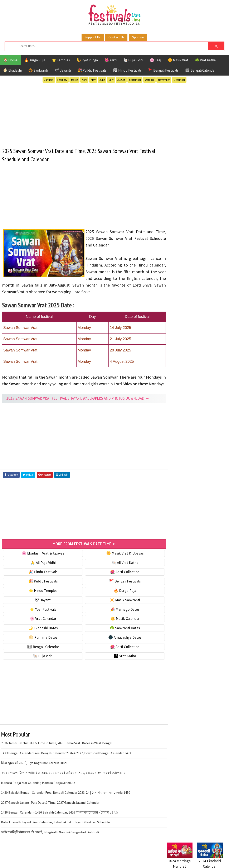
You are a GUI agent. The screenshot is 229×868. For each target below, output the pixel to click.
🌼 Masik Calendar (119, 625)
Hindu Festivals (179, 381)
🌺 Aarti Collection (119, 578)
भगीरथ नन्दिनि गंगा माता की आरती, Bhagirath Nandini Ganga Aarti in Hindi (50, 838)
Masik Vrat (199, 388)
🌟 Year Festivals (41, 616)
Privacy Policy (175, 525)
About (169, 504)
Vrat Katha (206, 410)
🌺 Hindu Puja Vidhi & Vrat (186, 231)
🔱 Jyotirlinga (87, 60)
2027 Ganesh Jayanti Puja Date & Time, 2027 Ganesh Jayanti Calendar (50, 809)
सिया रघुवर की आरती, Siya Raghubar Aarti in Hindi (34, 769)
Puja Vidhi (206, 395)
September (135, 80)
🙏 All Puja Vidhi (41, 569)
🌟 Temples (61, 60)
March (75, 80)
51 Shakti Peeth (179, 366)
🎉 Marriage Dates (119, 616)
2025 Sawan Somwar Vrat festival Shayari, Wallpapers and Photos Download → (78, 405)
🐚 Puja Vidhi (133, 60)
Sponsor (138, 37)
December (179, 80)
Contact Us (116, 37)
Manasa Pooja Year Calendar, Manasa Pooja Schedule (38, 789)
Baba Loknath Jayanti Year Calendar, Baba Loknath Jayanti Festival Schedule (55, 829)
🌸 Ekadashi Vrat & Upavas (41, 559)
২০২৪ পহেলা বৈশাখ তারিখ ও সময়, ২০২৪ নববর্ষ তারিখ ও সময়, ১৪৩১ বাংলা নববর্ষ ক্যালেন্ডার (63, 779)
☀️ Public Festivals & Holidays (189, 239)
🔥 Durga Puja (119, 597)
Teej (170, 410)
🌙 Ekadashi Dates (41, 634)
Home (169, 497)
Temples (186, 410)
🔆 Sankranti (38, 70)
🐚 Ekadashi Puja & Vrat (185, 204)
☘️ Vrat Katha (205, 60)
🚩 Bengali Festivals (163, 70)
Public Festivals (180, 395)
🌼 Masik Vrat (178, 60)
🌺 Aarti (111, 60)
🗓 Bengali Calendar (200, 70)
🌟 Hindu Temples (41, 597)
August (121, 80)
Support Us (93, 37)
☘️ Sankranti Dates (119, 634)
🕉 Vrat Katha (119, 662)
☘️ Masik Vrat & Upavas (185, 213)
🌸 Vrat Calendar (41, 625)
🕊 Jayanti (63, 70)
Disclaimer (173, 518)
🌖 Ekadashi (13, 70)
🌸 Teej (155, 60)
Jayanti (203, 381)
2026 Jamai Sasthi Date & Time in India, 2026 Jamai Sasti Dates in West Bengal (57, 749)
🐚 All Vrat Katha (119, 569)
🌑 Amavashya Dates (119, 644)
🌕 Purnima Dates (41, 644)
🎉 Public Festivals (92, 70)
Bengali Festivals (181, 373)
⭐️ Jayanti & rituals (181, 222)
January (49, 80)
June (102, 80)
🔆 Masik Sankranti (119, 606)
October (150, 80)
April (84, 80)
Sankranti (175, 403)
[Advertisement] (80, 113)
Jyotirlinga (176, 388)
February (62, 80)
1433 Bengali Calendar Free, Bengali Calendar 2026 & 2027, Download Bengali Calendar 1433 (66, 759)
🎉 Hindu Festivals (41, 578)
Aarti (201, 366)
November (164, 80)
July (111, 80)
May (93, 80)
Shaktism (196, 403)
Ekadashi (207, 373)
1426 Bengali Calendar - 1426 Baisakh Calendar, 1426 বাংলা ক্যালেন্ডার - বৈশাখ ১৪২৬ (59, 819)
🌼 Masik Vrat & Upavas (119, 559)
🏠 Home (10, 60)
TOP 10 (213, 403)
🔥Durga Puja (35, 60)
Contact (171, 511)
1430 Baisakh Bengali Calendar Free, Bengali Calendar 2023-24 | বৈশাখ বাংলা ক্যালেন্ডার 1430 (66, 799)
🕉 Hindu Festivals (127, 70)
